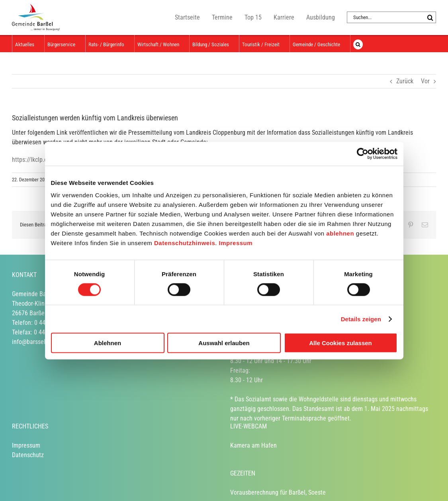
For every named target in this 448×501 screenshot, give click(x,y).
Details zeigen (361, 319)
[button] (358, 44)
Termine (222, 17)
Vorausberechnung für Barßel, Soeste (278, 492)
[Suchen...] (386, 17)
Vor (425, 81)
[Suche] (430, 17)
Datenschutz (28, 455)
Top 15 (253, 17)
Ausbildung (321, 17)
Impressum (236, 243)
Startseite (187, 17)
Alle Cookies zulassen (340, 343)
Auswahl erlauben (224, 343)
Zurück (405, 81)
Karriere (284, 17)
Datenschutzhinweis (185, 243)
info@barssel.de (33, 342)
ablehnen (340, 233)
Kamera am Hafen (253, 445)
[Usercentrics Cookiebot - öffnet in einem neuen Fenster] (363, 153)
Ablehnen (108, 343)
